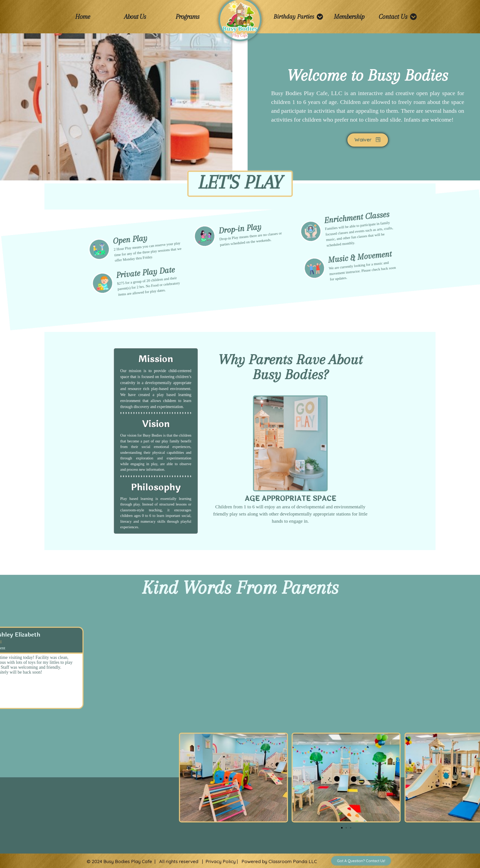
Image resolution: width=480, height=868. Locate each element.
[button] (13, 715)
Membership (349, 17)
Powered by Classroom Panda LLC (279, 861)
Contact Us (398, 17)
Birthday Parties (298, 17)
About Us (135, 17)
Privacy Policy (221, 861)
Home (83, 17)
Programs (187, 17)
